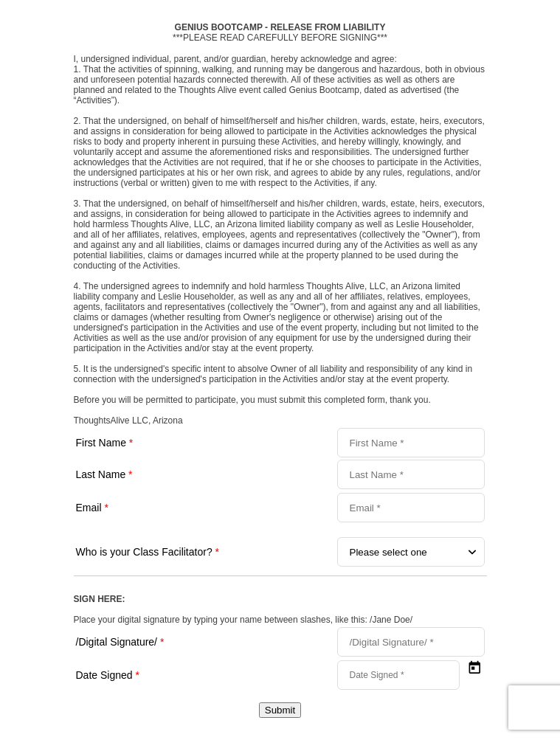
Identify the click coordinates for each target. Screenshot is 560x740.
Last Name (104, 474)
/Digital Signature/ (120, 642)
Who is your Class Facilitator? (148, 552)
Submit (280, 710)
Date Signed (108, 675)
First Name (105, 443)
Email (92, 508)
